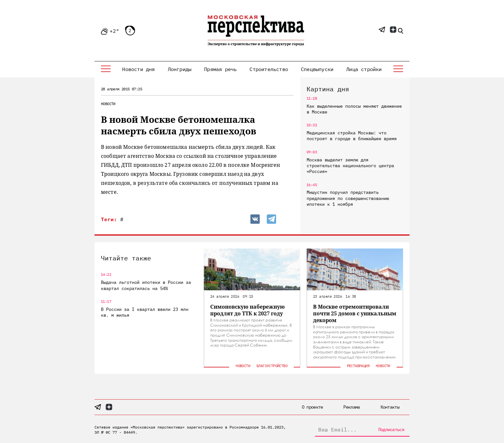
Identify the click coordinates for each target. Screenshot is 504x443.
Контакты (390, 407)
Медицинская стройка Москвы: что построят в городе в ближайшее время (352, 136)
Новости (108, 104)
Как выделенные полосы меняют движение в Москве (354, 109)
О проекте (312, 407)
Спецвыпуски (317, 69)
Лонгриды (180, 69)
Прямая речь (220, 69)
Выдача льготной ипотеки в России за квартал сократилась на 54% (146, 285)
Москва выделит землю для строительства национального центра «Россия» (350, 166)
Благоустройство (272, 366)
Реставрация (358, 366)
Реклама (351, 407)
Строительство (269, 69)
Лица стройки (364, 69)
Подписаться (391, 429)
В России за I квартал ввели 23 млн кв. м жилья (145, 312)
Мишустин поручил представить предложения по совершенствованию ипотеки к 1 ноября (348, 198)
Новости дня (138, 69)
